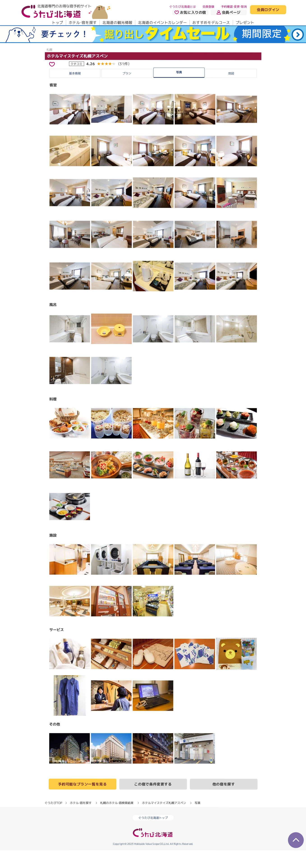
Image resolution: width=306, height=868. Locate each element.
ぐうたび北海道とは (183, 7)
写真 (179, 90)
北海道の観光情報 (117, 23)
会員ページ (229, 12)
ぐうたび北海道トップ (153, 836)
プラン (127, 91)
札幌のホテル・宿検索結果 (117, 821)
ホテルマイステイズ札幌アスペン (77, 74)
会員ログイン (268, 10)
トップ (57, 23)
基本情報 (75, 91)
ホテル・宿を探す (83, 23)
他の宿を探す (224, 802)
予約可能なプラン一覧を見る (82, 802)
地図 (231, 91)
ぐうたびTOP (53, 820)
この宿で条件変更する (153, 802)
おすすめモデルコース (211, 23)
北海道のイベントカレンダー (162, 23)
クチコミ (76, 82)
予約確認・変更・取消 (234, 7)
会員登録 (208, 7)
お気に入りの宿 (190, 12)
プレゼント (245, 23)
